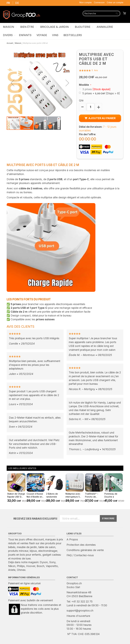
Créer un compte (115, 2)
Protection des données (81, 545)
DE (17, 3)
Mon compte (86, 2)
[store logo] (21, 15)
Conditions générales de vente (85, 550)
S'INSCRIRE (108, 518)
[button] (13, 83)
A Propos (72, 539)
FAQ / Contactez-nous (80, 555)
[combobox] (101, 13)
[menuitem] (9, 27)
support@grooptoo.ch (80, 611)
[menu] (65, 31)
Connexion (99, 2)
